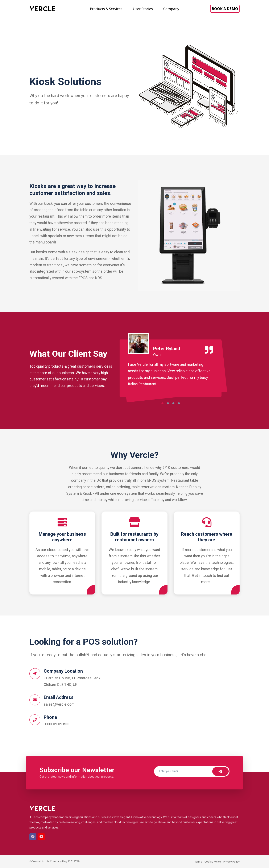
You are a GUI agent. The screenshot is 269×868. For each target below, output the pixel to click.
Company (171, 9)
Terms (198, 862)
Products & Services (106, 9)
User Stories (143, 9)
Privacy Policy (231, 862)
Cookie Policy (213, 862)
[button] (162, 404)
